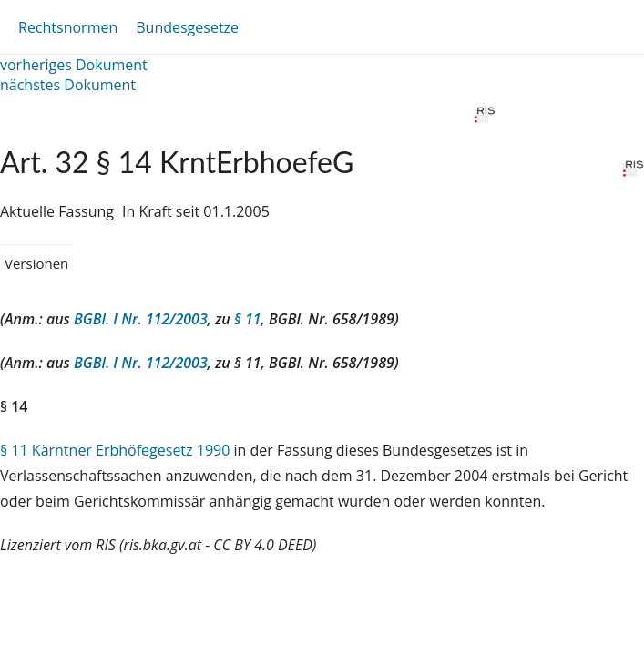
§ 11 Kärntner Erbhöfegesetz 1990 (115, 450)
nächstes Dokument (68, 85)
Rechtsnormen (68, 27)
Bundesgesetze (187, 27)
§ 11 (248, 319)
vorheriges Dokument (74, 65)
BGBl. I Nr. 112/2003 (141, 319)
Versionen (36, 263)
